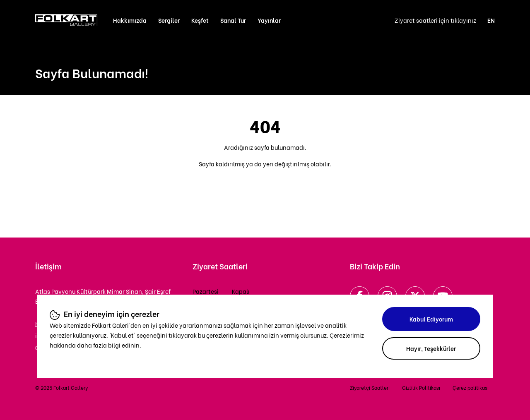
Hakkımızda (130, 20)
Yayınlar (269, 20)
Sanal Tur (233, 20)
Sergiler (169, 20)
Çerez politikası (471, 388)
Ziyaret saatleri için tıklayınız (435, 20)
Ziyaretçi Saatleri (370, 388)
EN (491, 20)
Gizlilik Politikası (421, 388)
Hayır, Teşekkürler (431, 348)
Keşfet (200, 20)
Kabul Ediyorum (431, 319)
